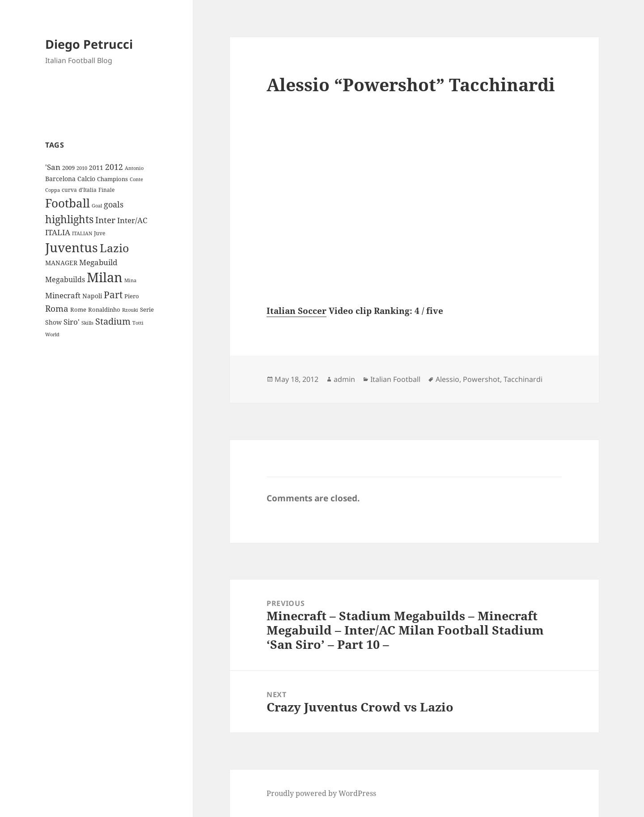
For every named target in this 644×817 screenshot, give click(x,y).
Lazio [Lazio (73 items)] (114, 248)
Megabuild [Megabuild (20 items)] (98, 262)
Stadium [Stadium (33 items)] (113, 321)
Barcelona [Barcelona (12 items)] (60, 179)
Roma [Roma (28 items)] (57, 309)
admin (344, 379)
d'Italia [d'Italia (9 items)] (88, 190)
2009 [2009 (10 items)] (68, 168)
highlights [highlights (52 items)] (69, 219)
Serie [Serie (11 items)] (147, 309)
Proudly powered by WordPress (321, 793)
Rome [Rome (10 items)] (78, 309)
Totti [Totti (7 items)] (138, 323)
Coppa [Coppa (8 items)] (53, 190)
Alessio (447, 379)
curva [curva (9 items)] (69, 190)
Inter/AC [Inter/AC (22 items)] (132, 220)
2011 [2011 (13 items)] (96, 167)
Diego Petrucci (89, 44)
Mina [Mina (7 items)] (130, 280)
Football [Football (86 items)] (68, 203)
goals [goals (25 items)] (114, 204)
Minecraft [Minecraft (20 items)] (63, 295)
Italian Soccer (297, 311)
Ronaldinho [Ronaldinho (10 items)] (104, 309)
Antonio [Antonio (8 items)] (134, 168)
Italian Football (395, 379)
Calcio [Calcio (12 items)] (86, 179)
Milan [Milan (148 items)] (105, 277)
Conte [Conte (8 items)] (136, 179)
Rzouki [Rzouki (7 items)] (130, 310)
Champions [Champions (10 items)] (112, 179)
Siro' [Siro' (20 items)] (72, 322)
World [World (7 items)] (52, 334)
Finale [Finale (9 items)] (106, 190)
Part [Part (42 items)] (113, 294)
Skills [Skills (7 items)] (87, 323)
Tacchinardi (523, 379)
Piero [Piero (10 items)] (132, 296)
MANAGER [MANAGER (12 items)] (61, 263)
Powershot (481, 379)
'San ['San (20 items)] (53, 167)
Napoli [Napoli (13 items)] (92, 296)
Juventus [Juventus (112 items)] (72, 248)
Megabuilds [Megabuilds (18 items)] (65, 279)
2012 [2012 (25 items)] (114, 167)
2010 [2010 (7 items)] (82, 168)
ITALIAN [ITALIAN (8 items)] (82, 233)
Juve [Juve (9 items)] (100, 233)
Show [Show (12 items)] (53, 322)
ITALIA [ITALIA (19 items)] (58, 232)
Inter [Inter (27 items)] (105, 220)
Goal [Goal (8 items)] (97, 205)
